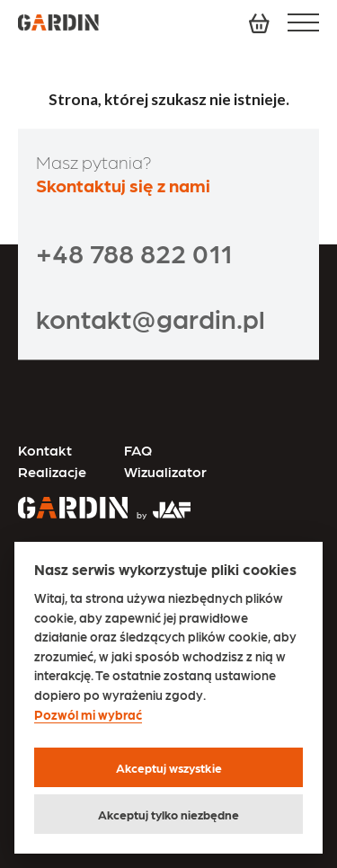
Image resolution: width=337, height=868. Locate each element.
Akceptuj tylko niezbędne (168, 814)
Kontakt (45, 450)
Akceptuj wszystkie (169, 767)
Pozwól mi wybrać (88, 715)
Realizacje (52, 471)
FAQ (138, 450)
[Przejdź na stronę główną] (73, 509)
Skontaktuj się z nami (123, 185)
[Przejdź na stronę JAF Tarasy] (159, 502)
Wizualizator (165, 471)
